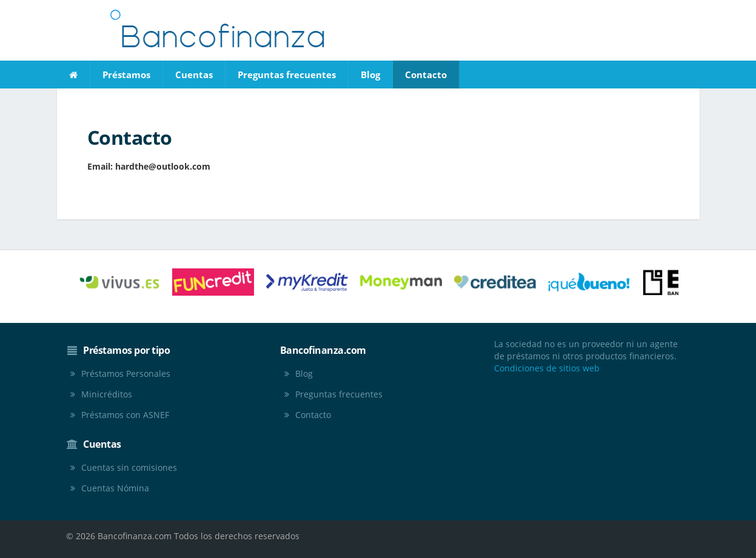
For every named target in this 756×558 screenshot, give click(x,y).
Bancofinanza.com (323, 350)
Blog (370, 75)
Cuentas (194, 75)
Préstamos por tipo (126, 350)
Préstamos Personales (126, 374)
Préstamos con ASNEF (125, 415)
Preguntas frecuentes (287, 75)
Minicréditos (107, 394)
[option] (119, 282)
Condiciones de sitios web (547, 368)
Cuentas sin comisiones (129, 467)
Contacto (426, 75)
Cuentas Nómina (115, 488)
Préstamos (126, 75)
